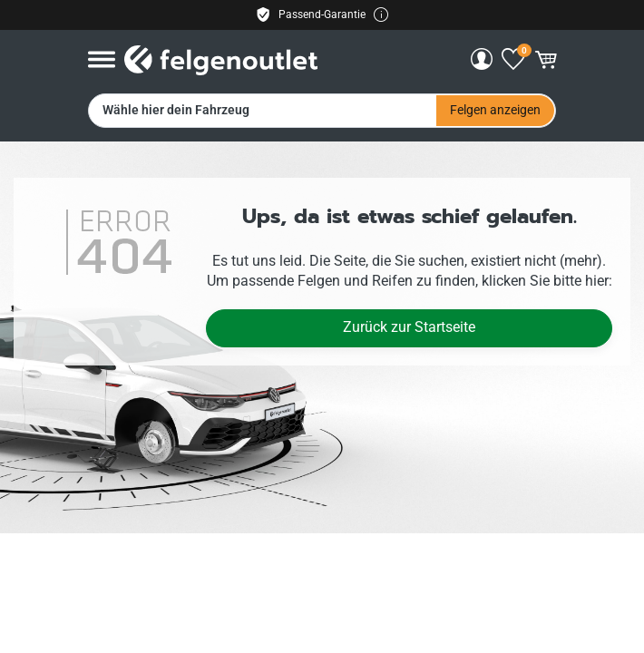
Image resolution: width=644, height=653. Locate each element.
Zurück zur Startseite (409, 327)
